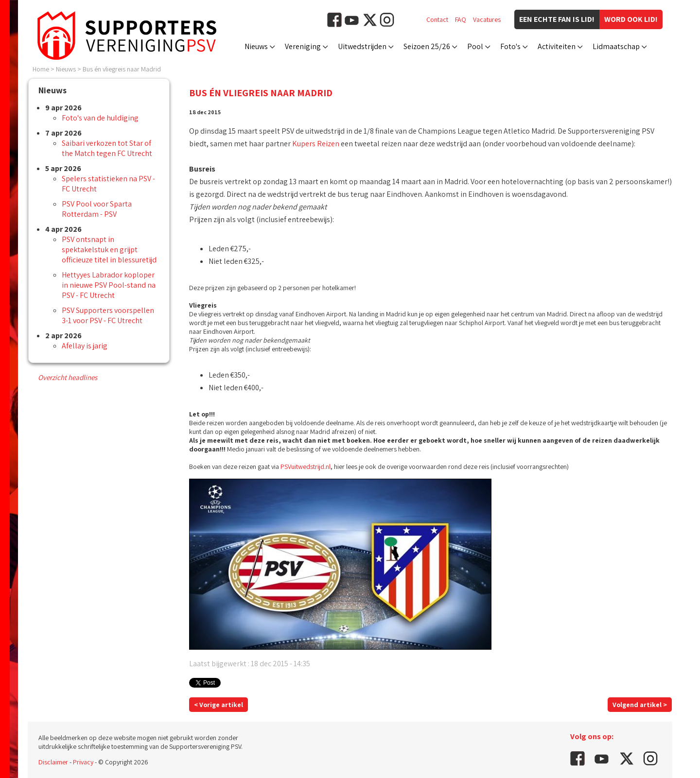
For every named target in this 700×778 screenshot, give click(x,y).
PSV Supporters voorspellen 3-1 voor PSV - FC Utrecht (108, 315)
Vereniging (303, 46)
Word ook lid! (631, 19)
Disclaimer (53, 762)
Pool (475, 46)
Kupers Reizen (316, 144)
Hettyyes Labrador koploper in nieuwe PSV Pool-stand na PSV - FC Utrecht (109, 285)
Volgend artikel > (640, 705)
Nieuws (256, 46)
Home (41, 69)
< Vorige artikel (219, 705)
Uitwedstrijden (362, 46)
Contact (437, 19)
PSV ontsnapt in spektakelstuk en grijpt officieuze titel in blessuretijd (109, 250)
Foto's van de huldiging (100, 118)
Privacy (83, 762)
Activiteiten (557, 46)
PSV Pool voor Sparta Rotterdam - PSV (97, 209)
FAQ (461, 19)
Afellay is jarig (85, 346)
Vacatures (487, 19)
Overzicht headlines (68, 377)
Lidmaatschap (616, 46)
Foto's (510, 46)
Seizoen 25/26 (427, 46)
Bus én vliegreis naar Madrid (122, 69)
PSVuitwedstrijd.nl (306, 467)
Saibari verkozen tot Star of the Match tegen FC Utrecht (107, 148)
